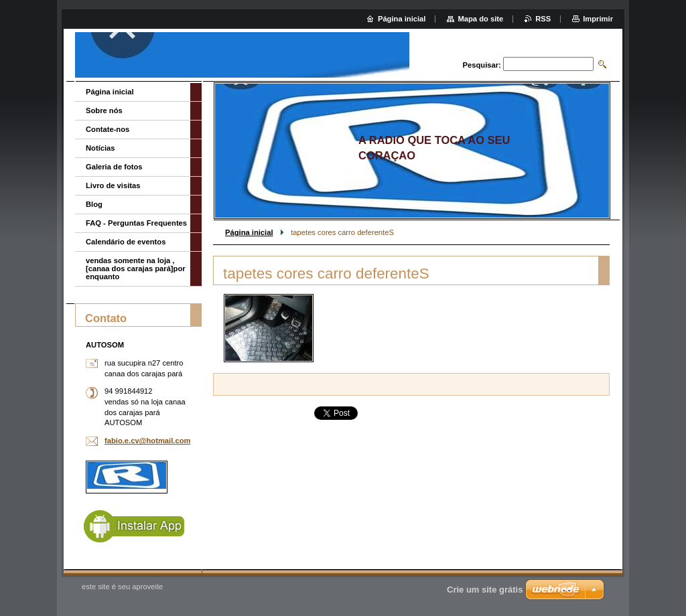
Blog (94, 204)
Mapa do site (480, 19)
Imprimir (598, 19)
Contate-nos (108, 129)
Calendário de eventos (126, 242)
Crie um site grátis (485, 590)
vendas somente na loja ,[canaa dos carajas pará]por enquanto (136, 268)
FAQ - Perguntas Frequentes (136, 223)
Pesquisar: (482, 65)
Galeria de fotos (114, 167)
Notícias (100, 148)
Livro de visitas (113, 185)
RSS (543, 19)
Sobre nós (104, 110)
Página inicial (249, 232)
